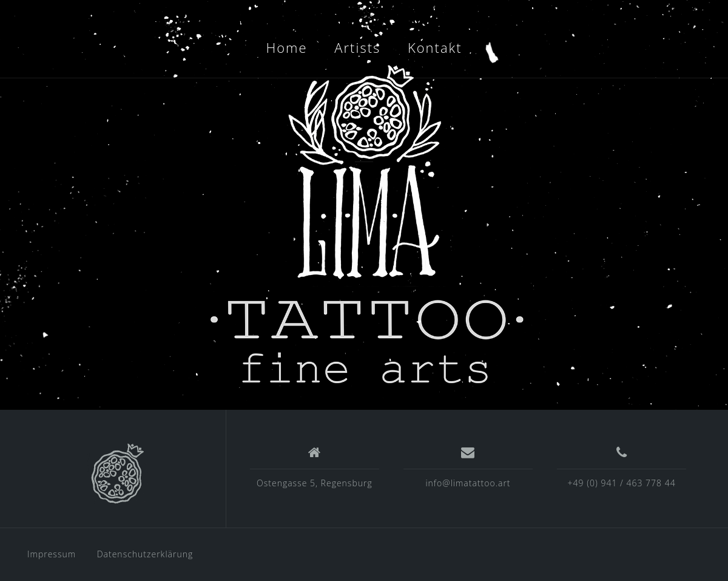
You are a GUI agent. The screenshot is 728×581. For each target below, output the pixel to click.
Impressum (52, 554)
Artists (357, 47)
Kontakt (435, 47)
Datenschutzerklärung (145, 554)
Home (286, 47)
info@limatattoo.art (468, 483)
